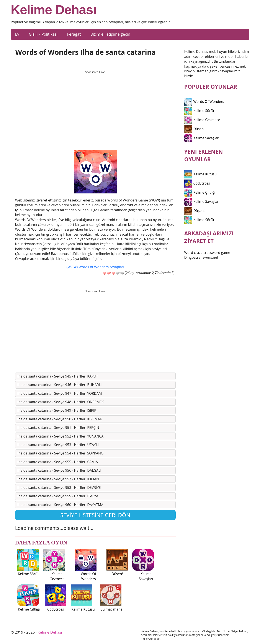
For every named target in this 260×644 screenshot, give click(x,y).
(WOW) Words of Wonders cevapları (95, 267)
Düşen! (195, 129)
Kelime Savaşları (202, 138)
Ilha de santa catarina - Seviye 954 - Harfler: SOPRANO (60, 453)
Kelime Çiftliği (200, 192)
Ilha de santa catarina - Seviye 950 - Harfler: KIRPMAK (59, 419)
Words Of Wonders (204, 102)
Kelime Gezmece (202, 120)
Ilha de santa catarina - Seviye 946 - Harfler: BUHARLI (59, 385)
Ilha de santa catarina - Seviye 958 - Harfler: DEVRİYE (59, 488)
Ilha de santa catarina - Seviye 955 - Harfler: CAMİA (57, 462)
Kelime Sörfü (199, 111)
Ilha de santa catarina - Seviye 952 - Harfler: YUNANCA (60, 436)
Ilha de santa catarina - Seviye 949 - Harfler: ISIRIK (57, 410)
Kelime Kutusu (200, 174)
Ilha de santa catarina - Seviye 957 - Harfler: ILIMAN (58, 479)
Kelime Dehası (54, 10)
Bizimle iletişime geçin (110, 34)
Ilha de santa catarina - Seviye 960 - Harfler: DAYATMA (60, 505)
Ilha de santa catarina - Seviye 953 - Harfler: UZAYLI (58, 445)
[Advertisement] (95, 106)
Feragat (74, 34)
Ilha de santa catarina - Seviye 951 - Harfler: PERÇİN (58, 428)
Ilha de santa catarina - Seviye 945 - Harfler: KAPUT (57, 376)
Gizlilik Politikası (43, 34)
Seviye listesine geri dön (95, 515)
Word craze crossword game (207, 253)
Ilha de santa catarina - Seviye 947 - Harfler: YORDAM (59, 393)
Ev (17, 34)
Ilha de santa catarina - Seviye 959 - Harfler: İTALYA (57, 496)
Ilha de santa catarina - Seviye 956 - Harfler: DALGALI (59, 470)
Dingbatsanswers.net (201, 257)
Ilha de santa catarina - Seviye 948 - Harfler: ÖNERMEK (60, 402)
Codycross (197, 183)
